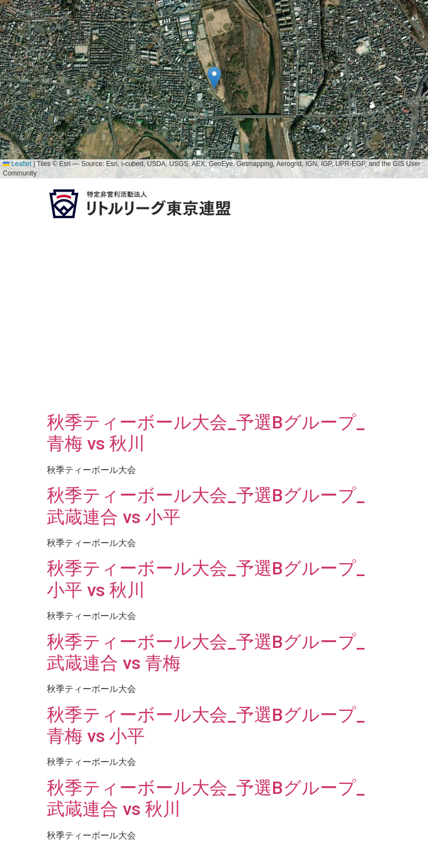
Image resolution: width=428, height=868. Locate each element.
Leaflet (17, 164)
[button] (214, 78)
